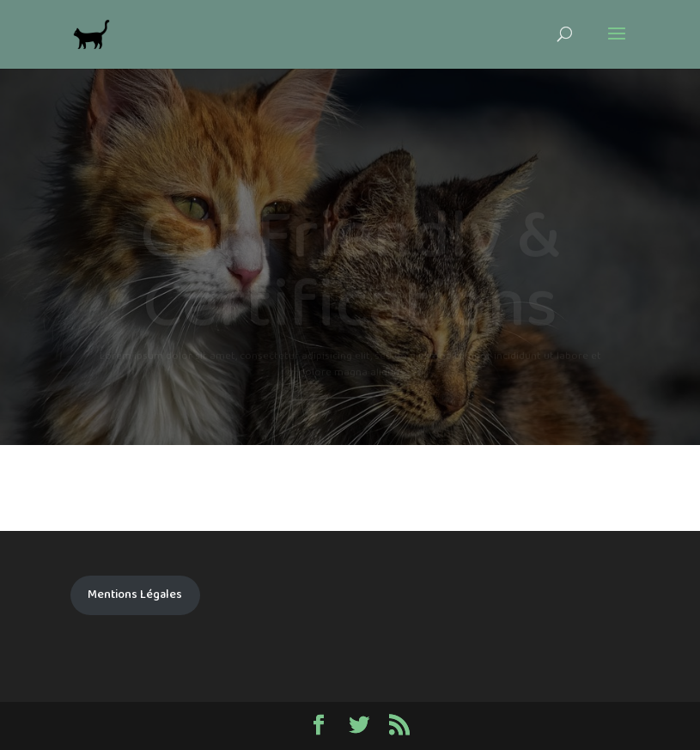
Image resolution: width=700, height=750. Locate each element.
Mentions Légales (135, 595)
